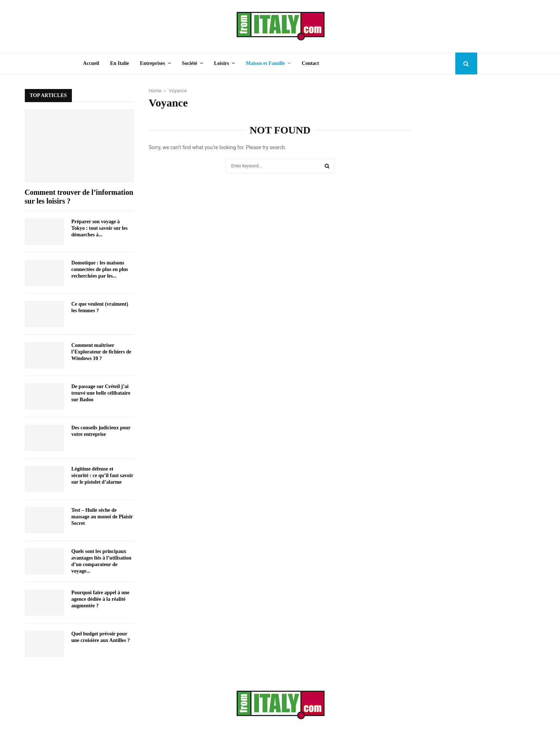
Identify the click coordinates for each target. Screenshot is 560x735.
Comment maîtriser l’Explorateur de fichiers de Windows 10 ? (101, 352)
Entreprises (153, 63)
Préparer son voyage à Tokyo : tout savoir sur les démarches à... (100, 228)
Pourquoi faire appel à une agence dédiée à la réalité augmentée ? (101, 599)
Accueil (91, 63)
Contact (310, 63)
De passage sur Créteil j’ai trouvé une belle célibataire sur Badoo (101, 393)
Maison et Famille (265, 63)
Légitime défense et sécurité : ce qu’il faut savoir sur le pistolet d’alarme (103, 475)
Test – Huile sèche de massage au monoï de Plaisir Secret (102, 517)
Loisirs (222, 63)
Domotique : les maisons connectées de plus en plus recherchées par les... (100, 269)
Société (190, 63)
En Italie (120, 63)
